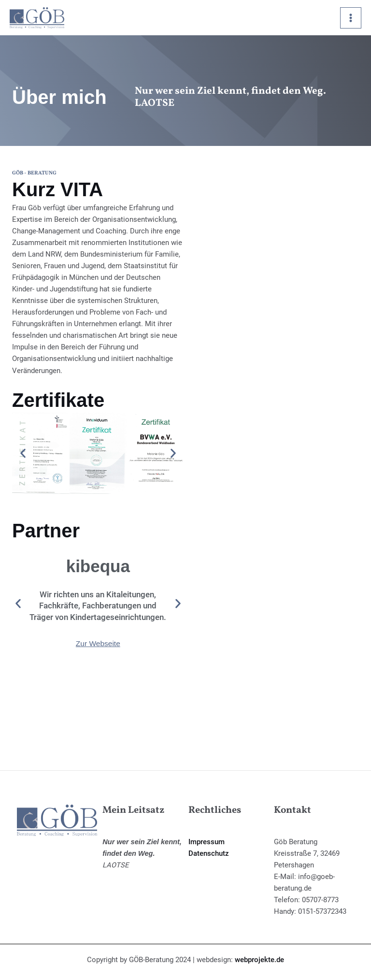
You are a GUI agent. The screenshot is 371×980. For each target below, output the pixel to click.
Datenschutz (209, 853)
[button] (23, 453)
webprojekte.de (259, 960)
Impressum (207, 842)
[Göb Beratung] (39, 19)
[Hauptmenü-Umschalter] (351, 18)
